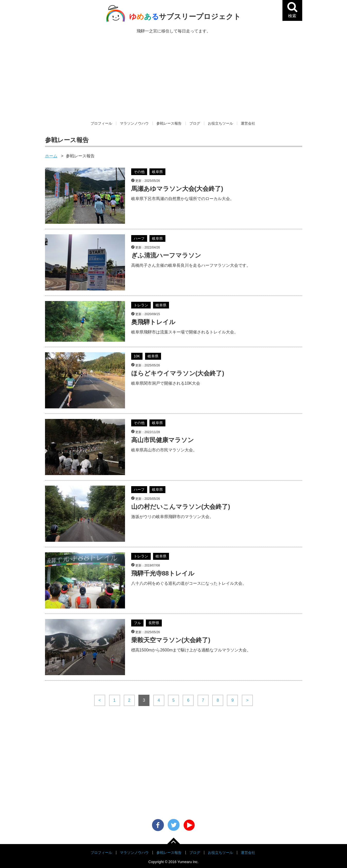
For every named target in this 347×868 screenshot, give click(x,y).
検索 (295, 15)
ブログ (195, 123)
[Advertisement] (174, 81)
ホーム (51, 156)
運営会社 (248, 123)
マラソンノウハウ (134, 123)
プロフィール (101, 123)
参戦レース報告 (169, 123)
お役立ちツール (220, 123)
